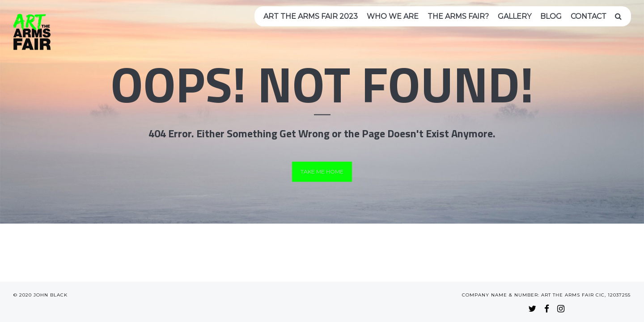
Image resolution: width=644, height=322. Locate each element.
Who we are (393, 16)
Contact (589, 16)
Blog (551, 16)
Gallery (515, 16)
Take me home (322, 172)
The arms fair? (458, 16)
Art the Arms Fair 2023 (311, 16)
